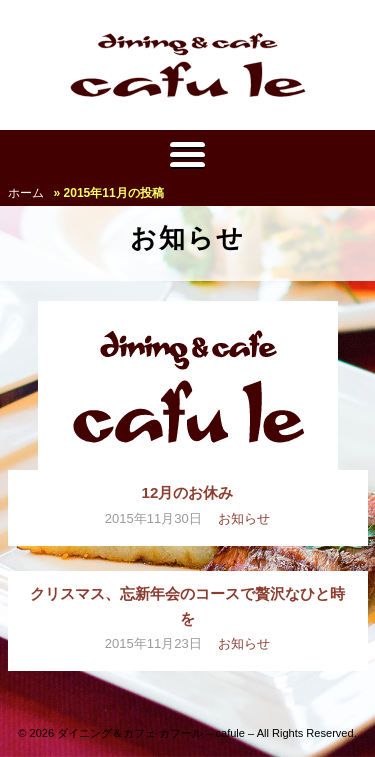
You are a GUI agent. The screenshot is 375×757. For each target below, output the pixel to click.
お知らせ (244, 518)
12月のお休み (188, 492)
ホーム (26, 193)
